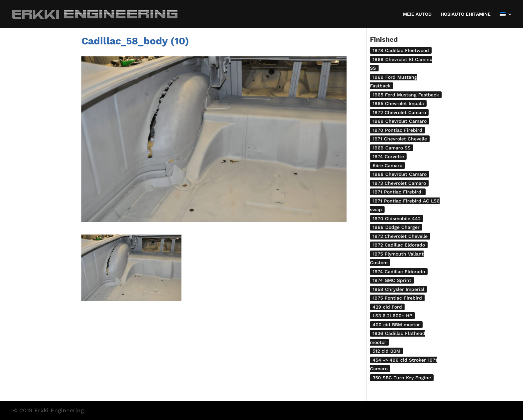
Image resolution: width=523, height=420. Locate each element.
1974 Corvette (388, 156)
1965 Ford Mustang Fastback (406, 95)
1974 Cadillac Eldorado (399, 272)
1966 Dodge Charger (396, 227)
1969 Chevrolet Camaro (400, 121)
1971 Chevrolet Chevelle (400, 139)
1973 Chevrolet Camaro (399, 183)
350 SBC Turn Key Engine (402, 378)
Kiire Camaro (387, 165)
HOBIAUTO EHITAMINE (466, 14)
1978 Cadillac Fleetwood (401, 50)
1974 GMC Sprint (392, 280)
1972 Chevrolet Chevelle (400, 236)
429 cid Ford (387, 307)
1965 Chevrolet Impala (398, 103)
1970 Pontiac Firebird (397, 130)
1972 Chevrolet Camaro (399, 112)
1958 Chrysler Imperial (398, 289)
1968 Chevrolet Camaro (400, 174)
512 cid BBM (386, 351)
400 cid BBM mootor (396, 325)
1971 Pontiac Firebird (398, 192)
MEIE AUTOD (417, 14)
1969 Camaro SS (392, 148)
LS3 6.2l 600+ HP (392, 316)
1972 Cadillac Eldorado (399, 245)
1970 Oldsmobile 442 (397, 219)
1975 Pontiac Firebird (397, 298)
